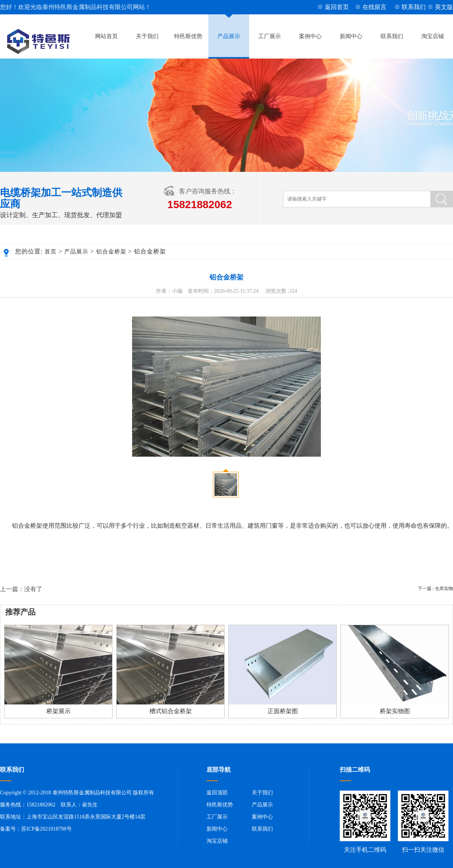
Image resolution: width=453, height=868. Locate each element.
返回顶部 (217, 793)
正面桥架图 (283, 711)
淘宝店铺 (433, 36)
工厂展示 (270, 36)
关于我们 (147, 36)
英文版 (444, 7)
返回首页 (337, 7)
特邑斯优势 (188, 36)
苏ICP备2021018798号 (46, 829)
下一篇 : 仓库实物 (435, 588)
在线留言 (374, 7)
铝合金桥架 (111, 252)
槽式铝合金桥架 (171, 711)
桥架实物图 (395, 711)
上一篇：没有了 (21, 589)
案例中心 (310, 36)
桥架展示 (59, 711)
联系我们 (414, 7)
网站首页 (106, 36)
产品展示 (229, 36)
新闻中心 (351, 36)
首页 (51, 252)
